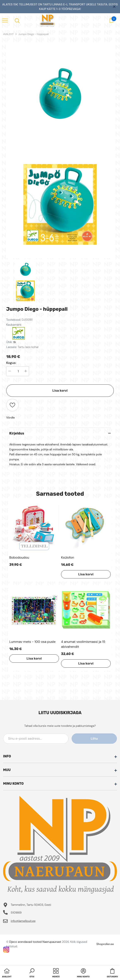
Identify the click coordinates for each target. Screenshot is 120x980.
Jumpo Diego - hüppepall (34, 34)
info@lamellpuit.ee (23, 921)
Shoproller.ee (105, 944)
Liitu (98, 738)
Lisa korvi (60, 390)
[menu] (5, 20)
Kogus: (11, 363)
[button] (32, 973)
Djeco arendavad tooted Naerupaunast (35, 942)
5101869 (16, 913)
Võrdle (11, 417)
